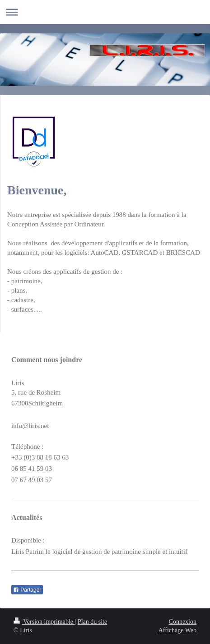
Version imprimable (44, 622)
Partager (27, 590)
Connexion (183, 622)
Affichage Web (177, 630)
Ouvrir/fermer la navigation (105, 12)
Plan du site (92, 622)
